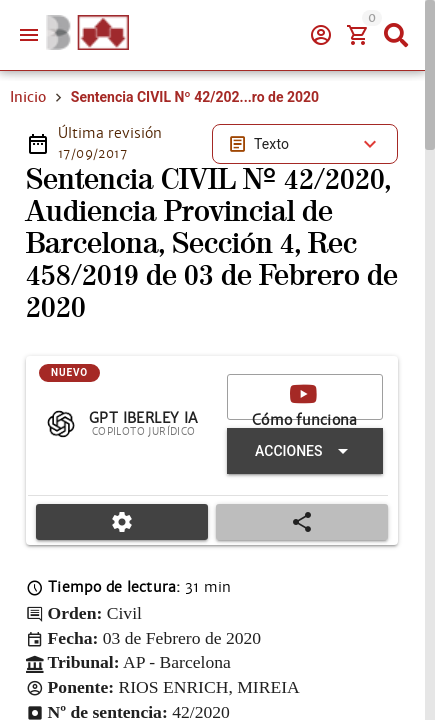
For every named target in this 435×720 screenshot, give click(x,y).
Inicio (28, 97)
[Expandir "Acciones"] (305, 451)
